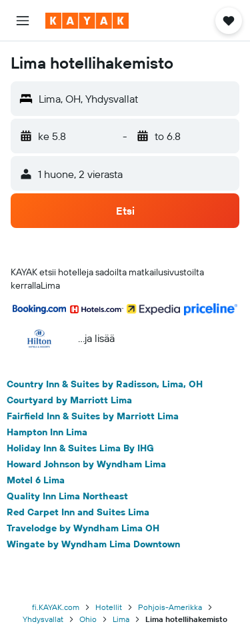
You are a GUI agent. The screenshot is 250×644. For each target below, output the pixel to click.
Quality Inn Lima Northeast (67, 496)
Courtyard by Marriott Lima (69, 400)
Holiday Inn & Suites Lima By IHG (80, 448)
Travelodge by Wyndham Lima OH (83, 528)
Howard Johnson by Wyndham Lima (86, 464)
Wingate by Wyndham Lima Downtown (93, 544)
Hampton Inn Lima (47, 432)
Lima (121, 619)
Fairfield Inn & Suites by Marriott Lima (93, 416)
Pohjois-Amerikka (170, 607)
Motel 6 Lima (36, 480)
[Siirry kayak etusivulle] (87, 21)
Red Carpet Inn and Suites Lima (78, 512)
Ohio (88, 619)
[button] (23, 21)
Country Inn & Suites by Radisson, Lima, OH (105, 384)
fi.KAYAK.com (56, 607)
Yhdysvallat (43, 619)
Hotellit (109, 607)
